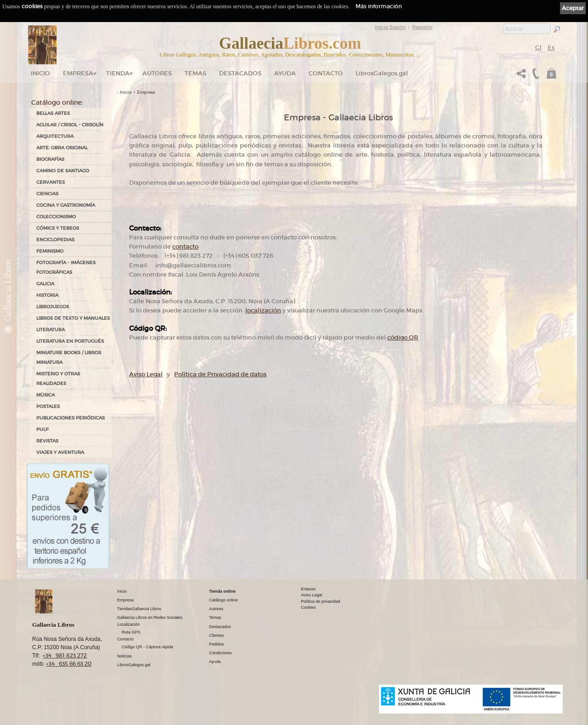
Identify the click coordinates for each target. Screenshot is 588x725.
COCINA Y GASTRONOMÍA (66, 205)
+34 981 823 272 (65, 655)
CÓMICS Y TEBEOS (58, 228)
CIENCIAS (47, 194)
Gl (538, 48)
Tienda (118, 73)
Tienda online (222, 591)
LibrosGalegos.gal (382, 73)
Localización (129, 624)
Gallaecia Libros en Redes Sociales (150, 617)
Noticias (124, 656)
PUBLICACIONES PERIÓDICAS (71, 418)
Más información (379, 6)
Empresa (78, 73)
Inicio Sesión (390, 27)
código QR (403, 337)
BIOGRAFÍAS (50, 159)
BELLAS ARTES (53, 113)
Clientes (217, 635)
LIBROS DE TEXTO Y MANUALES (73, 318)
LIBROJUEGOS (53, 307)
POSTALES (48, 406)
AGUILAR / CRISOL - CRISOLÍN (70, 125)
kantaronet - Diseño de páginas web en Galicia (515, 719)
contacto (185, 246)
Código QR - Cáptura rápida (147, 647)
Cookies (308, 607)
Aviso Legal (146, 374)
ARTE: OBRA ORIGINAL (62, 148)
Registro (422, 27)
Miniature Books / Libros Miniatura (69, 357)
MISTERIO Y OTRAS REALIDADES (58, 379)
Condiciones (220, 653)
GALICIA (45, 284)
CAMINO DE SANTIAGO (63, 171)
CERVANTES (51, 182)
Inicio (40, 73)
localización (263, 310)
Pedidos (217, 644)
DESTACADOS (240, 73)
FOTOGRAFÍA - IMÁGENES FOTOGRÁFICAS (66, 267)
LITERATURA (51, 330)
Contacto (326, 73)
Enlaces (308, 589)
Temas (195, 73)
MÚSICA (45, 395)
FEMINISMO (50, 251)
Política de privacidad (321, 601)
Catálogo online (223, 600)
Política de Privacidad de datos (220, 374)
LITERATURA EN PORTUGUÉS (70, 341)
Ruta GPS (131, 632)
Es (551, 48)
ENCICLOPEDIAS (55, 240)
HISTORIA (47, 295)
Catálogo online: (57, 102)
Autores (157, 73)
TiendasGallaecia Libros (139, 609)
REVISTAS (47, 441)
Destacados (220, 627)
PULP (42, 429)
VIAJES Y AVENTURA (60, 452)
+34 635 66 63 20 (69, 664)
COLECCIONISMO (56, 217)
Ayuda (285, 73)
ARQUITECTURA (55, 136)
